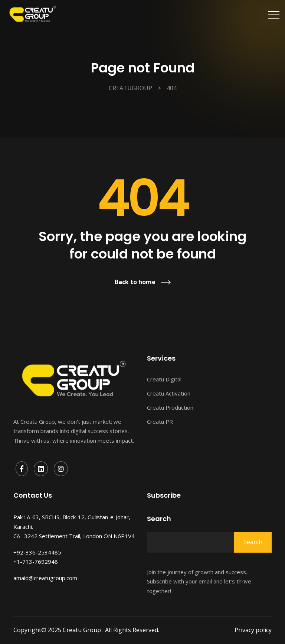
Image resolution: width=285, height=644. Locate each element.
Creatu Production (170, 407)
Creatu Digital (164, 379)
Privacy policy (253, 630)
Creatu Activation (169, 393)
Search (159, 519)
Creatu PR (160, 422)
